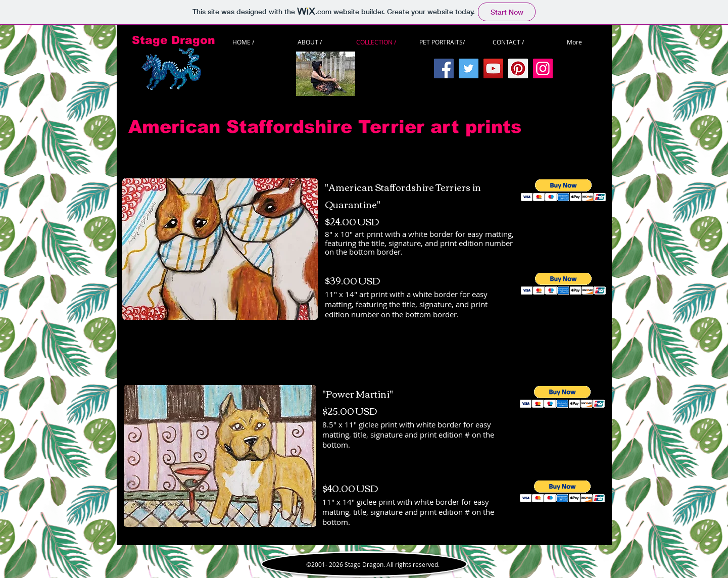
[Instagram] (543, 68)
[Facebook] (444, 68)
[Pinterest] (518, 68)
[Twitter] (469, 68)
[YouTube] (493, 68)
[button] (564, 190)
